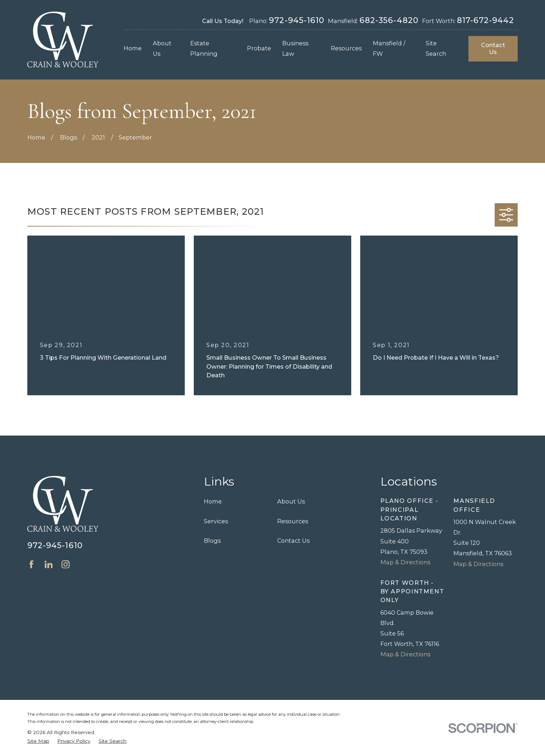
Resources (293, 521)
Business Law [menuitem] (295, 48)
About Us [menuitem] (162, 48)
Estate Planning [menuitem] (204, 48)
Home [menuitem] (133, 48)
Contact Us (493, 48)
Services (216, 521)
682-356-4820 (389, 20)
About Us (291, 501)
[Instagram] (66, 564)
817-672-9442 (486, 20)
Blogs (212, 541)
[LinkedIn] (49, 564)
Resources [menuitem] (346, 48)
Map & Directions (405, 562)
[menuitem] (38, 741)
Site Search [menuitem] (436, 48)
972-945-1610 (297, 20)
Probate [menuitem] (259, 48)
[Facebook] (31, 564)
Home (213, 501)
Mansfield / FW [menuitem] (389, 48)
